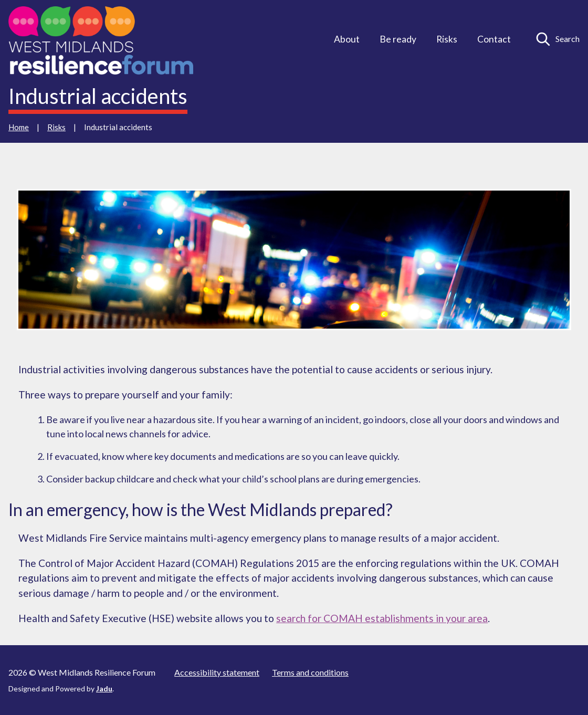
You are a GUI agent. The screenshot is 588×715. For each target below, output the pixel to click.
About (347, 39)
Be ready (398, 39)
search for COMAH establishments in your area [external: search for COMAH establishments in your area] (382, 618)
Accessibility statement (217, 672)
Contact (494, 39)
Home (19, 127)
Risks (447, 39)
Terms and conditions (310, 672)
